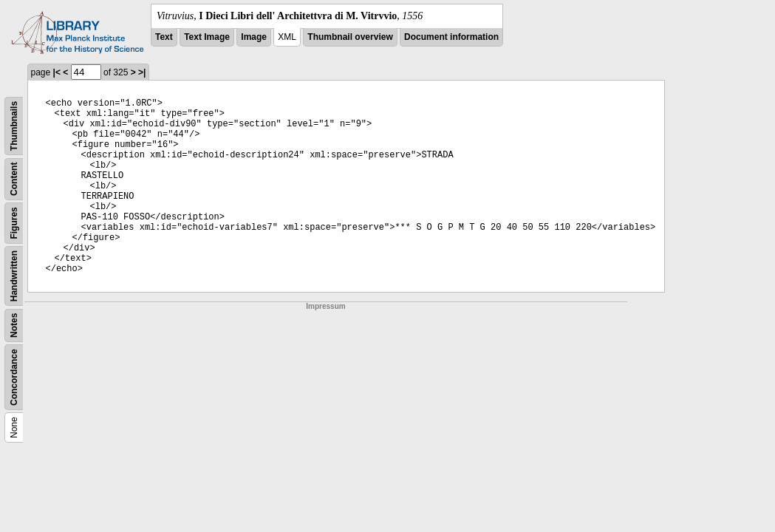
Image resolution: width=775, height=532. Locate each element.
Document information (451, 37)
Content (14, 179)
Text (164, 37)
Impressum (325, 306)
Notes (14, 325)
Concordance (14, 377)
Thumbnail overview (350, 37)
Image (254, 37)
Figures (14, 223)
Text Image (207, 37)
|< (57, 72)
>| (142, 72)
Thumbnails (14, 126)
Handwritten (14, 276)
